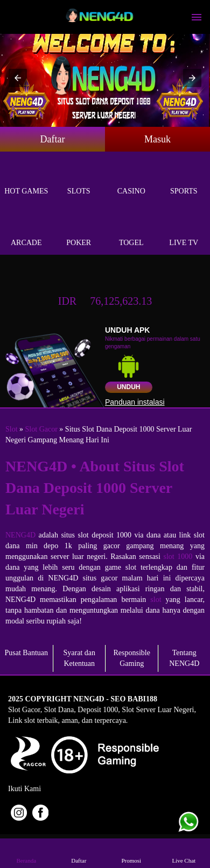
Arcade (26, 230)
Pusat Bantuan (27, 653)
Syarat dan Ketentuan (79, 658)
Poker (79, 230)
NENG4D (20, 535)
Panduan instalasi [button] (135, 402)
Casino (131, 179)
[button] (18, 78)
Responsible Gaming (132, 658)
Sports (184, 179)
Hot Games (26, 179)
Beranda (26, 853)
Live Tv (184, 230)
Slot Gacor (41, 429)
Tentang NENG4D (184, 658)
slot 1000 (178, 557)
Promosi (131, 853)
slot (156, 600)
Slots (79, 179)
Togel (131, 230)
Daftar (53, 139)
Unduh (128, 387)
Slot (12, 429)
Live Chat (184, 853)
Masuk (157, 139)
